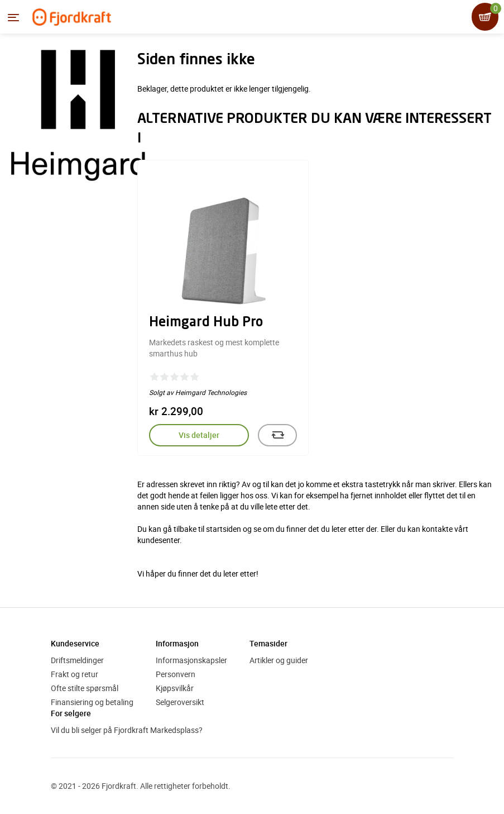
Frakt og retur (75, 674)
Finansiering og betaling (92, 702)
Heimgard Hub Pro (206, 323)
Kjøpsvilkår (175, 688)
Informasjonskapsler (191, 660)
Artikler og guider (279, 660)
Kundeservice (75, 643)
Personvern (176, 674)
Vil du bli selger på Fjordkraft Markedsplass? (127, 730)
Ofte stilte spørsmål (85, 688)
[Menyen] (13, 17)
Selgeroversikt (180, 702)
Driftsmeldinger (77, 660)
